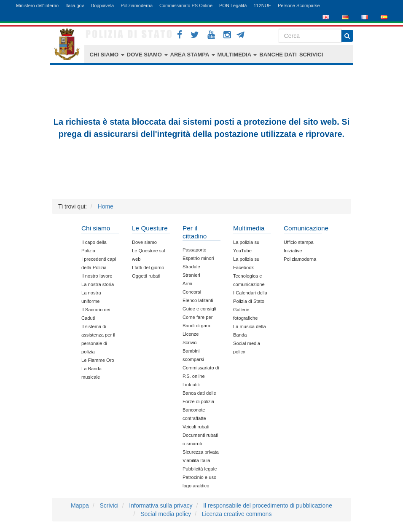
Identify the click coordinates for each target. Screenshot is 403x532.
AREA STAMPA (193, 55)
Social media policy (166, 514)
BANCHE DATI (278, 55)
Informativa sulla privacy (161, 505)
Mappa (80, 505)
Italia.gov (75, 5)
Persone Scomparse (299, 5)
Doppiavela (102, 5)
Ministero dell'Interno (37, 5)
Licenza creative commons (237, 514)
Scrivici (109, 505)
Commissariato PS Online (186, 5)
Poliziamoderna (137, 5)
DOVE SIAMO (147, 55)
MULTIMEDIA (237, 55)
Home (106, 206)
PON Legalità (233, 5)
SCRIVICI (311, 55)
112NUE (262, 5)
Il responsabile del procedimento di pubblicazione (268, 505)
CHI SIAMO (107, 55)
